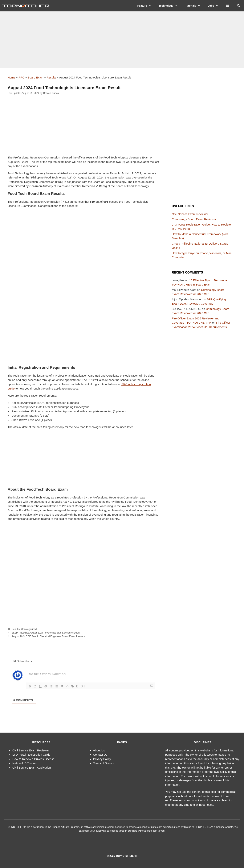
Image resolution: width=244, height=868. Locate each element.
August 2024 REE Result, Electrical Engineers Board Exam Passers (48, 636)
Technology (170, 6)
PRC (22, 77)
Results (51, 77)
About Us (99, 750)
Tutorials (195, 6)
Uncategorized (29, 629)
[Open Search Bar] (238, 6)
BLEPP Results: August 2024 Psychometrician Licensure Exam (46, 633)
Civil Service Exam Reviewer (190, 214)
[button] (227, 6)
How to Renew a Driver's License (33, 759)
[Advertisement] (122, 40)
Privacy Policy (102, 759)
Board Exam (36, 77)
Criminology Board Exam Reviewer (194, 219)
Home (11, 77)
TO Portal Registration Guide (32, 755)
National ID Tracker (25, 763)
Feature (146, 6)
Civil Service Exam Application (32, 768)
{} (77, 686)
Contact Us (100, 755)
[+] (83, 686)
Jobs (215, 6)
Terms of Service (104, 763)
